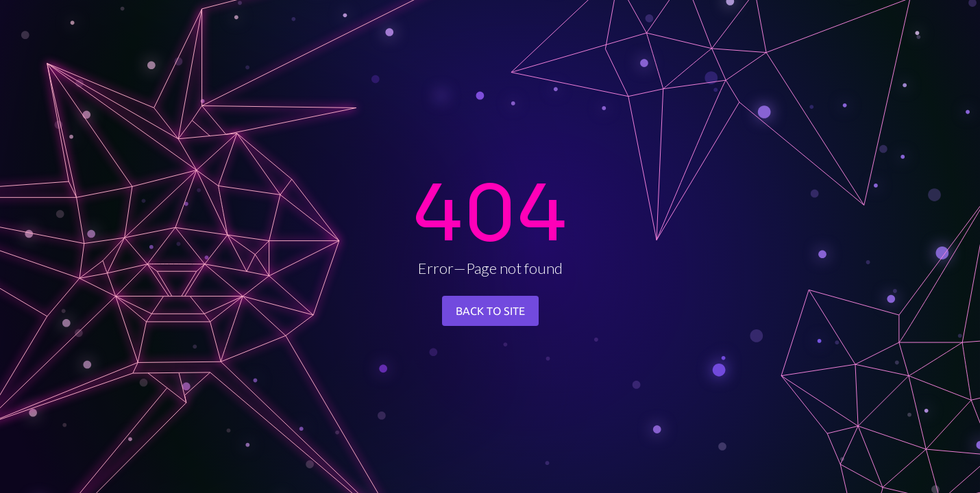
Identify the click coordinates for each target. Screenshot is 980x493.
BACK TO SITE (490, 311)
